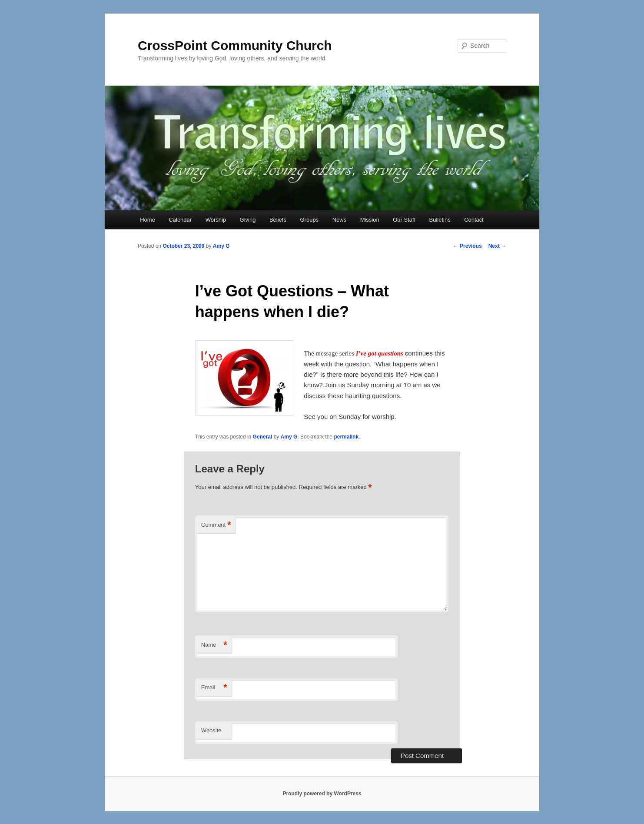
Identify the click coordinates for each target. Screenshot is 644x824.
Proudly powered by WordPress (322, 794)
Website (211, 730)
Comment (216, 525)
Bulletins (440, 220)
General (263, 437)
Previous (468, 246)
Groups (309, 220)
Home (148, 220)
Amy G (221, 246)
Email (214, 688)
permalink (346, 437)
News (340, 220)
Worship (216, 220)
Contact (474, 220)
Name (214, 645)
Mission (370, 220)
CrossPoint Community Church (235, 45)
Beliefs (278, 220)
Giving (248, 220)
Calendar (180, 220)
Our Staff (404, 220)
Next (497, 246)
